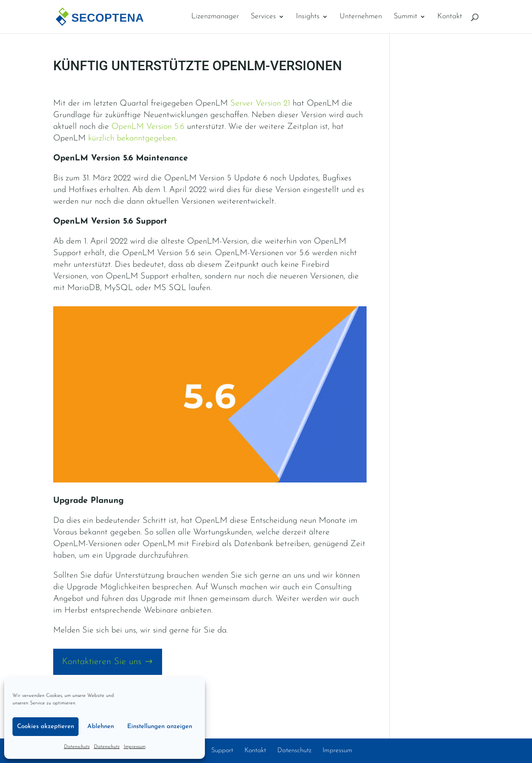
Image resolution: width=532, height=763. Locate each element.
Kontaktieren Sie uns (102, 662)
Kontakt (450, 17)
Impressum (135, 747)
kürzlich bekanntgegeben (132, 138)
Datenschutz (77, 747)
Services (263, 17)
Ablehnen (101, 727)
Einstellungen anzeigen (160, 727)
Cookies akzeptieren (46, 727)
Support (222, 751)
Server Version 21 (260, 103)
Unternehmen (361, 17)
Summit (405, 17)
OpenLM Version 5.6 (148, 127)
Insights (308, 17)
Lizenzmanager (215, 17)
